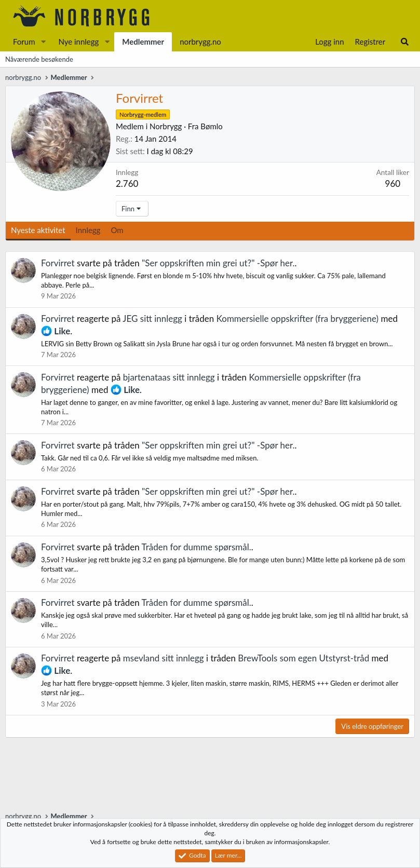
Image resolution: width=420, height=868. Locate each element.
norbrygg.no (200, 42)
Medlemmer (143, 42)
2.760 (127, 184)
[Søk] (405, 42)
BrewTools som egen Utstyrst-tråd (303, 658)
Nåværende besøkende (39, 59)
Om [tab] (117, 230)
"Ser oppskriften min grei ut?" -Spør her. (218, 263)
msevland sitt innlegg (164, 658)
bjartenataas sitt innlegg (169, 377)
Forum (24, 42)
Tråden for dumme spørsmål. (197, 547)
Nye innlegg (78, 42)
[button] (43, 42)
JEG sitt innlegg (152, 318)
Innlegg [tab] (88, 230)
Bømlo (211, 126)
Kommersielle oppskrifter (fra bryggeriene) (298, 318)
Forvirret (58, 263)
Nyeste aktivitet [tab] (38, 230)
